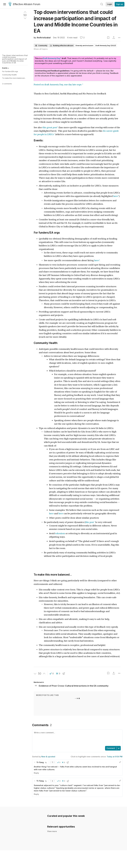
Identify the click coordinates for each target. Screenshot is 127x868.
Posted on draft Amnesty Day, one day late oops (58, 85)
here (52, 514)
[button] (52, 674)
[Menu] (5, 4)
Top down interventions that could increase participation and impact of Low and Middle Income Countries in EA (15, 59)
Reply (36, 773)
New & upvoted (48, 757)
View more (52, 834)
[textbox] (77, 737)
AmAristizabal (44, 38)
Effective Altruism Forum (24, 4)
